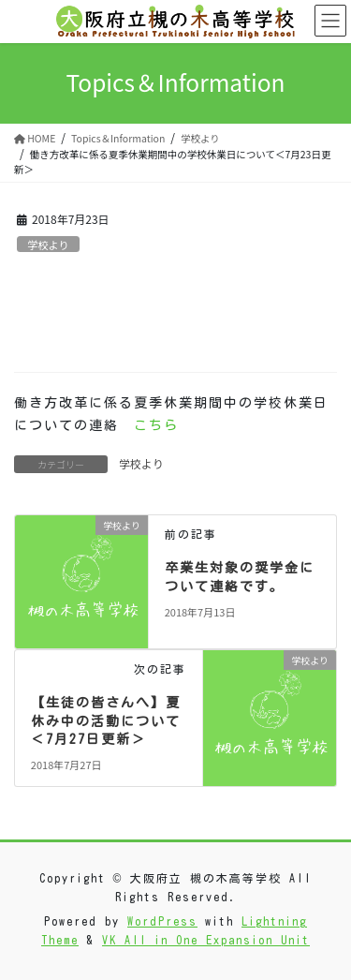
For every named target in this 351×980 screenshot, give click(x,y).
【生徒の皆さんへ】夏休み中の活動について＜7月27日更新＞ (106, 721)
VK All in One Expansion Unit (206, 940)
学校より (48, 245)
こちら (156, 425)
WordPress (162, 921)
